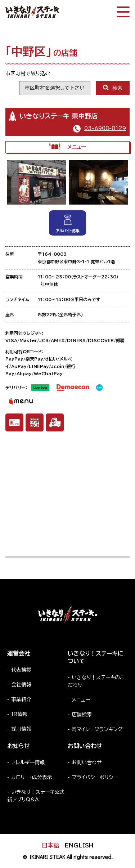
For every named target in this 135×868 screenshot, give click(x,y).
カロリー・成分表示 (32, 777)
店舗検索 (82, 715)
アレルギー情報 (28, 762)
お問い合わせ (87, 762)
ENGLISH (79, 845)
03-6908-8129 (105, 128)
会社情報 (21, 685)
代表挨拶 (21, 670)
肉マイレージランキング (97, 729)
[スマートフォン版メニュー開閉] (123, 12)
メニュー (67, 147)
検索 (113, 88)
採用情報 (21, 729)
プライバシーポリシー (95, 777)
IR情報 (19, 714)
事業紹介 (21, 699)
